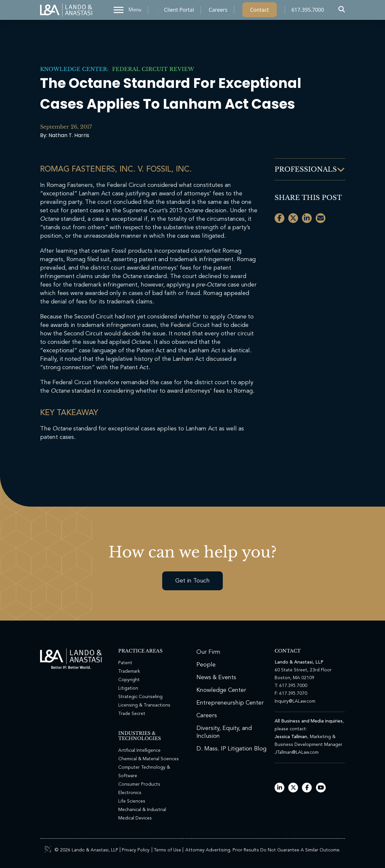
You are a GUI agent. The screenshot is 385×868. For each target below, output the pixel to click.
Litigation (128, 688)
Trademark (129, 671)
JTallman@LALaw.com (297, 752)
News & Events (216, 678)
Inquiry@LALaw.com (295, 701)
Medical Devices (135, 818)
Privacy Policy (136, 850)
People (206, 665)
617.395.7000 (308, 11)
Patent (125, 663)
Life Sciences (132, 801)
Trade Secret (132, 714)
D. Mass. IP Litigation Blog (231, 749)
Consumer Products (139, 784)
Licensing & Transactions (144, 705)
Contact (260, 11)
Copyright (129, 680)
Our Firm (208, 652)
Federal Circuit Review (151, 69)
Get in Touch (192, 581)
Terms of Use (167, 850)
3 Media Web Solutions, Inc (48, 849)
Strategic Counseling (140, 697)
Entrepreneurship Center (230, 703)
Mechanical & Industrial (142, 810)
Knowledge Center (74, 69)
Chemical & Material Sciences (149, 759)
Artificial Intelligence (139, 750)
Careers (218, 11)
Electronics (130, 793)
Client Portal (179, 11)
